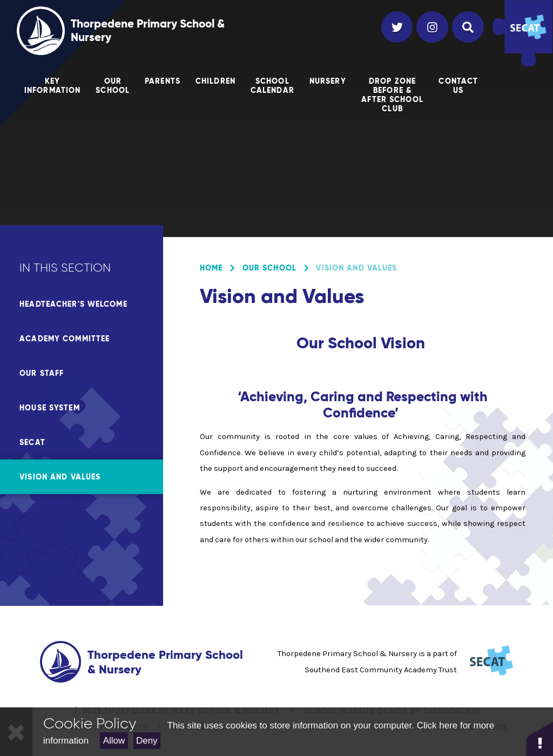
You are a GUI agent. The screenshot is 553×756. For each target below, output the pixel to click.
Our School (269, 268)
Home (211, 268)
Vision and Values (356, 268)
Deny (147, 741)
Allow (114, 741)
